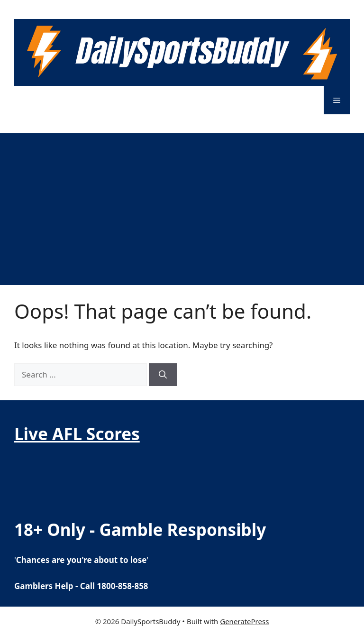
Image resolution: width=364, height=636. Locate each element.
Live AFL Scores (77, 434)
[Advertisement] (182, 204)
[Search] (163, 375)
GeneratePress (244, 621)
